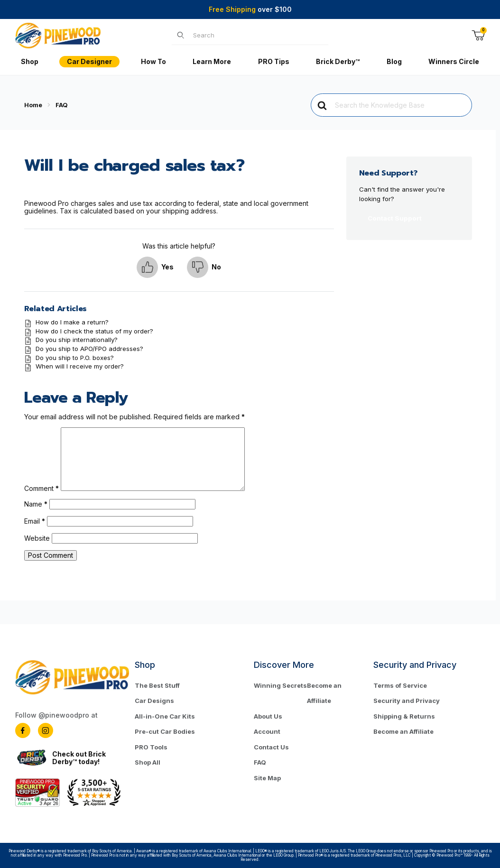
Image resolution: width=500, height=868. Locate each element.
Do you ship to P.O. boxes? (75, 358)
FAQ (260, 762)
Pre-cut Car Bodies (165, 731)
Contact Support (395, 218)
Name (36, 504)
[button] (155, 267)
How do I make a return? (72, 322)
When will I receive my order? (80, 366)
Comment (42, 488)
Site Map (267, 778)
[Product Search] (258, 35)
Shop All (148, 762)
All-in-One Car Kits (165, 716)
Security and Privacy (407, 701)
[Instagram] (46, 730)
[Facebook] (23, 730)
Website (37, 538)
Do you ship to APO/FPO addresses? (89, 349)
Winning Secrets (280, 685)
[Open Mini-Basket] (478, 36)
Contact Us (271, 747)
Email (35, 521)
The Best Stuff (157, 685)
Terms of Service (400, 685)
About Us (268, 716)
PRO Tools (151, 747)
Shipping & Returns (404, 716)
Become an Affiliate (324, 693)
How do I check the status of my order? (94, 331)
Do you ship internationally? (77, 340)
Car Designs (154, 701)
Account (267, 731)
